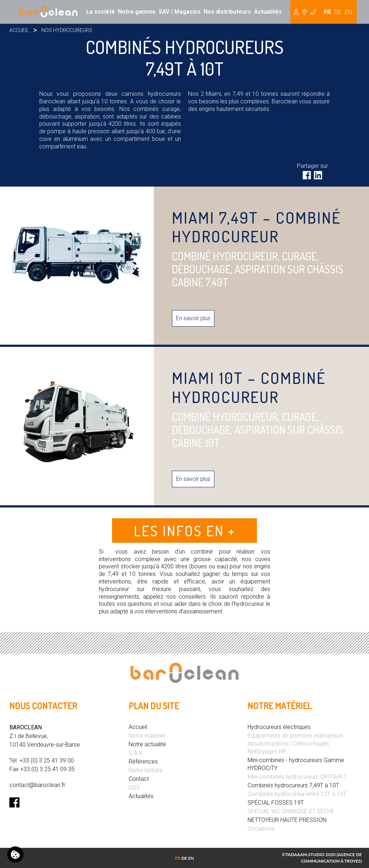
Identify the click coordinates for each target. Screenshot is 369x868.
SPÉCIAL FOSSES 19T (276, 803)
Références (143, 762)
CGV (134, 788)
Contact (139, 779)
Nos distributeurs (227, 12)
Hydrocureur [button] (305, 12)
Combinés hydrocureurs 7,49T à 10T (293, 785)
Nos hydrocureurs (67, 30)
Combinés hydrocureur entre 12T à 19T (297, 794)
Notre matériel (147, 736)
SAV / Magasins (180, 12)
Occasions (261, 829)
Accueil (19, 30)
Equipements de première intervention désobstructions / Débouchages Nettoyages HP (295, 744)
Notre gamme (137, 12)
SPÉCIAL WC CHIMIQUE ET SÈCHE (291, 811)
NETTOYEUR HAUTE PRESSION (287, 820)
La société (101, 12)
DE (338, 12)
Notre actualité (147, 744)
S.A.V (135, 753)
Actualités (268, 12)
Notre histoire (146, 770)
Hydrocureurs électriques (279, 727)
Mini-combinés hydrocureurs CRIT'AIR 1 (297, 777)
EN (348, 12)
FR (327, 12)
